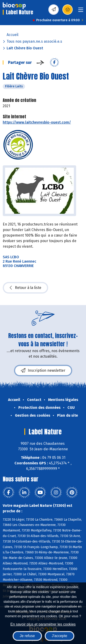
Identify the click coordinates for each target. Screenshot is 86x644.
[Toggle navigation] (81, 11)
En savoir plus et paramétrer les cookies (43, 624)
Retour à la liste (25, 288)
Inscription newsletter (43, 371)
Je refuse (27, 636)
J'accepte (60, 636)
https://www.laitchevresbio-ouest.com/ (37, 122)
